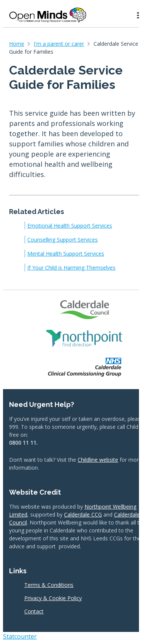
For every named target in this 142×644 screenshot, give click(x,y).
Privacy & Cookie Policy (53, 598)
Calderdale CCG (83, 514)
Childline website (98, 460)
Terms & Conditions (49, 585)
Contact (34, 611)
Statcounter (20, 636)
